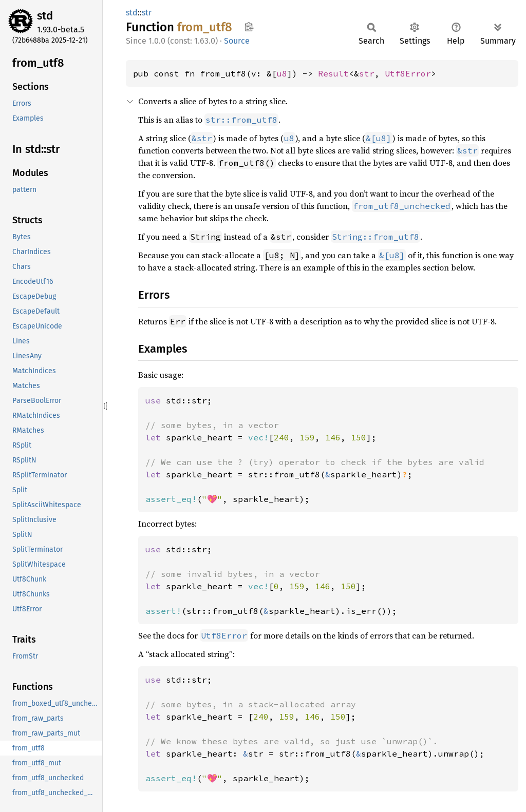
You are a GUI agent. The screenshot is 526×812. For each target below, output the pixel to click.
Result (333, 73)
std (45, 16)
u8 (282, 73)
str (147, 13)
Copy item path (249, 27)
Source (237, 41)
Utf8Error (408, 73)
